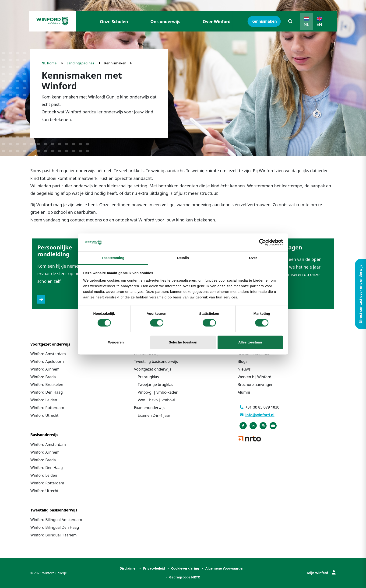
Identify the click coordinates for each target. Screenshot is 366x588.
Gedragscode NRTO (185, 577)
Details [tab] (183, 258)
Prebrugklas (148, 377)
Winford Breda (43, 377)
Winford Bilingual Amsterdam (56, 520)
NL (306, 24)
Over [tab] (253, 258)
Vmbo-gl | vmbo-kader (158, 392)
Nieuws (244, 369)
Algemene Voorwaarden (225, 568)
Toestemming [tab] (113, 258)
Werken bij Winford (254, 377)
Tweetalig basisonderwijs (156, 361)
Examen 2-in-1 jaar (154, 415)
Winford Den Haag (47, 392)
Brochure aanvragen (255, 385)
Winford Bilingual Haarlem (54, 535)
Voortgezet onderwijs (153, 369)
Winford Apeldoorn (47, 361)
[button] (290, 21)
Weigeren (116, 342)
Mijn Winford (321, 573)
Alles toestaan (250, 342)
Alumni (244, 392)
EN (319, 24)
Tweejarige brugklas (155, 385)
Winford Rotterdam (47, 408)
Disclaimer (128, 568)
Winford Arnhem (45, 369)
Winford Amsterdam (48, 354)
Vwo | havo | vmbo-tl (156, 400)
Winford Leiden (44, 400)
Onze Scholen (114, 21)
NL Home (49, 63)
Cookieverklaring (185, 568)
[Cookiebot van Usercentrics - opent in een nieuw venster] (262, 242)
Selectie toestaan (183, 342)
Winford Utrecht (44, 415)
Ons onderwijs (165, 21)
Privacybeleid (154, 568)
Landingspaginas (80, 63)
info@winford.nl (257, 415)
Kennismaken (264, 21)
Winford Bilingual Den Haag (55, 527)
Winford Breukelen (47, 385)
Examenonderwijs (150, 408)
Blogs (243, 361)
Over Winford (217, 21)
